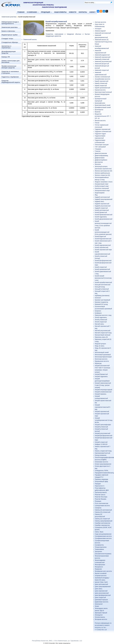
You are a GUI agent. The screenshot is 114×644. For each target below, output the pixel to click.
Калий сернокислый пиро (103, 250)
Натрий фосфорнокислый (103, 436)
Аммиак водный (100, 31)
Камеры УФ (6, 57)
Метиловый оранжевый (103, 355)
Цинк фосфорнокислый (103, 595)
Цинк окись (99, 589)
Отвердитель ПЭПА (101, 471)
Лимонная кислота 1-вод (103, 315)
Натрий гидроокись (101, 376)
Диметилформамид (101, 156)
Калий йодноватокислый (103, 239)
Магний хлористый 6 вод (103, 333)
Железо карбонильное (102, 173)
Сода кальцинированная (103, 534)
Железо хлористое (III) (102, 175)
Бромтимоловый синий (103, 105)
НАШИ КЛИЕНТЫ (60, 12)
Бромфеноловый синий (103, 107)
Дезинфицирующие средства (9, 52)
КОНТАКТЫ (83, 12)
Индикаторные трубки (10, 35)
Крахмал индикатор (101, 302)
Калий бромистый (101, 212)
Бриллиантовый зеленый (103, 92)
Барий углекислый (101, 83)
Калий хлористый (101, 267)
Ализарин (98, 29)
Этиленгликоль (100, 617)
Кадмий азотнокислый (102, 197)
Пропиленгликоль (101, 492)
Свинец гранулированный (104, 521)
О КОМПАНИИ (32, 12)
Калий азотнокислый (102, 210)
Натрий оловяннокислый (103, 392)
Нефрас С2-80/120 (101, 444)
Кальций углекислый (102, 289)
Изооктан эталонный (102, 188)
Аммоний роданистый (102, 55)
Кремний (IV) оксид (101, 304)
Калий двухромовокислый (104, 219)
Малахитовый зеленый (103, 335)
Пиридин (98, 484)
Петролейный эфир (101, 481)
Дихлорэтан (99, 162)
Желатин (98, 164)
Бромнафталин (100, 103)
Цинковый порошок (101, 600)
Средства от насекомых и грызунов (10, 72)
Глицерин (98, 149)
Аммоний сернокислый (103, 57)
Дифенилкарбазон (101, 160)
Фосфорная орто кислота (103, 571)
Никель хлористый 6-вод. (103, 451)
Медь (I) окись (100, 346)
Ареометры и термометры (6, 47)
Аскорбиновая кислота (102, 79)
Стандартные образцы (10, 42)
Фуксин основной (101, 573)
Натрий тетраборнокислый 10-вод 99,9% (104, 420)
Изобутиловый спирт (102, 186)
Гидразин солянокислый (103, 131)
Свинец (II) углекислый (103, 512)
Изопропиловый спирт (102, 191)
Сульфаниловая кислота (103, 538)
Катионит (98, 298)
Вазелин (98, 112)
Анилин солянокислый (102, 77)
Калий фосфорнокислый (103, 261)
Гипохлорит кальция (102, 145)
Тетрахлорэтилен (101, 547)
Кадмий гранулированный (104, 199)
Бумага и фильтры (8, 31)
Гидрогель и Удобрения (10, 77)
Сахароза (98, 508)
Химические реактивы (9, 17)
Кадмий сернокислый (102, 204)
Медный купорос (100, 344)
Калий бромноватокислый (104, 215)
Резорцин (98, 501)
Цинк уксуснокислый (102, 593)
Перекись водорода (101, 479)
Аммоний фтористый (102, 64)
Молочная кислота (101, 359)
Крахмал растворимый (102, 300)
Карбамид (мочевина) (102, 296)
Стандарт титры (7, 39)
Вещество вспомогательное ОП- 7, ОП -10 (103, 116)
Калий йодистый (100, 236)
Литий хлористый (101, 322)
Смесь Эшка (99, 532)
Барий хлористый (101, 86)
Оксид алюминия (101, 455)
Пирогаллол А (100, 486)
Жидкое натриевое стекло (104, 182)
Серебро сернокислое (102, 525)
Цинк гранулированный (103, 586)
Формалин (98, 569)
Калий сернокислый (102, 247)
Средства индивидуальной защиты (11, 81)
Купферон (98, 313)
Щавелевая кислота (102, 602)
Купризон (98, 311)
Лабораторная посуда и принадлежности (10, 23)
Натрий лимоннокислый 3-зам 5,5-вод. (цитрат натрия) (103, 385)
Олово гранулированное (103, 464)
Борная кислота (100, 90)
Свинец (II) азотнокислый (103, 510)
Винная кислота (100, 121)
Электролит (99, 604)
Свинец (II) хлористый (102, 519)
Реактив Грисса (100, 495)
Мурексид (98, 363)
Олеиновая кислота (101, 462)
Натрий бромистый (101, 374)
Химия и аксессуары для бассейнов (11, 61)
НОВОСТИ (73, 12)
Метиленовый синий (102, 352)
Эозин (97, 606)
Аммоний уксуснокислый (103, 61)
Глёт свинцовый (100, 147)
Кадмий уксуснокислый (103, 206)
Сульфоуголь (99, 545)
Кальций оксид (100, 287)
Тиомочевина (99, 549)
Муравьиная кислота (102, 361)
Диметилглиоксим (101, 153)
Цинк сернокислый (101, 591)
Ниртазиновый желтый (102, 453)
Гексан (97, 123)
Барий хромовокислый (102, 88)
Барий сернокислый (102, 81)
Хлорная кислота (101, 576)
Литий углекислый (101, 320)
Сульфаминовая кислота (103, 536)
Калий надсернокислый (103, 245)
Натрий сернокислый (102, 411)
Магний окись (99, 324)
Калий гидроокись (101, 217)
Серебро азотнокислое (103, 523)
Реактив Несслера (101, 497)
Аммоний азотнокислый (103, 33)
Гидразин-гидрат (100, 134)
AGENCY (92, 12)
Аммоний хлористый (102, 70)
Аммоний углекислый (102, 59)
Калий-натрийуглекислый (103, 282)
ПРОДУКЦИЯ (45, 12)
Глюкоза (98, 151)
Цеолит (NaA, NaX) (101, 582)
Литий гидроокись (101, 317)
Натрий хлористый (101, 442)
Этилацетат (99, 615)
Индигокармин (100, 193)
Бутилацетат (99, 110)
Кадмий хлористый (101, 208)
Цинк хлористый (100, 597)
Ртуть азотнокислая (101, 503)
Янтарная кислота (101, 619)
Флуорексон (99, 567)
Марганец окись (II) (101, 337)
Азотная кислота (100, 22)
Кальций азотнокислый (103, 285)
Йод (96, 195)
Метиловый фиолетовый (103, 357)
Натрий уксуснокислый (102, 433)
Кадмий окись (99, 201)
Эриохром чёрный (101, 613)
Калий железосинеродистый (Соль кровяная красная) (103, 232)
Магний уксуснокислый (103, 331)
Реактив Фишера (100, 499)
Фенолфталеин (100, 565)
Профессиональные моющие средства (9, 67)
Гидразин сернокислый (103, 129)
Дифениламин (100, 158)
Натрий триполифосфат (103, 425)
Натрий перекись (101, 394)
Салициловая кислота (102, 506)
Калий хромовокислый (102, 269)
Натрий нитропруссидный (103, 390)
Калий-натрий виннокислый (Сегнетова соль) (103, 278)
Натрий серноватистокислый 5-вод (103, 407)
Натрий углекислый (101, 427)
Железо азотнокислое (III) (103, 171)
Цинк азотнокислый (101, 584)
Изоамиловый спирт (102, 184)
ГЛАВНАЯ (21, 12)
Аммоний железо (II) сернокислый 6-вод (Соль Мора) (103, 42)
